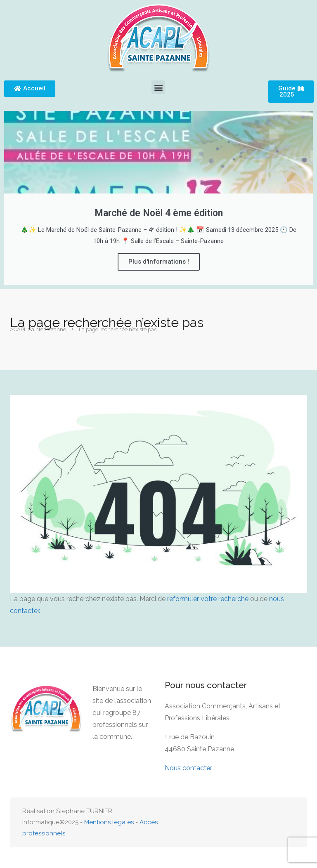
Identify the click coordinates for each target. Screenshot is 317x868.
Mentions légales (109, 822)
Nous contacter (188, 768)
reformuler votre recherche (208, 599)
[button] (158, 87)
